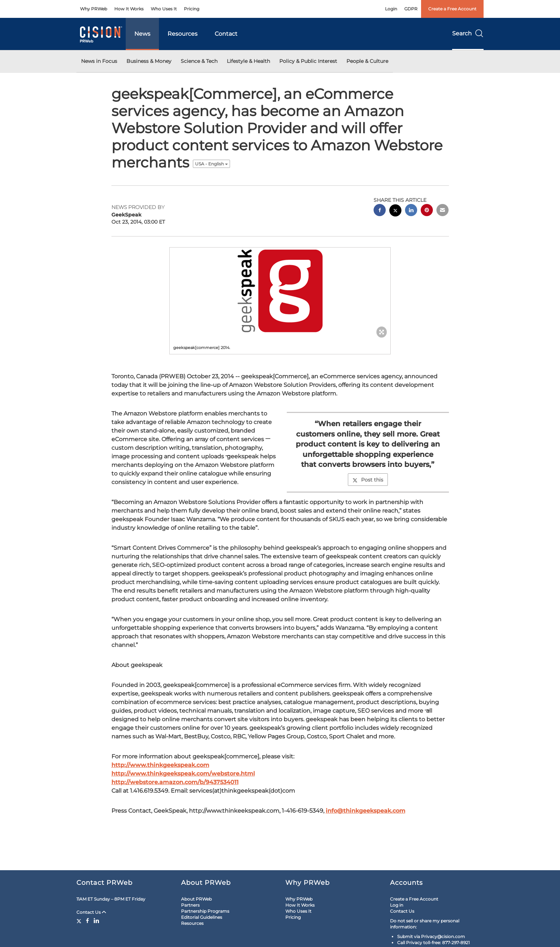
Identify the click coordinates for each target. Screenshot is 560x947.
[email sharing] (442, 211)
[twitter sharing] (395, 211)
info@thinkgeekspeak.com (366, 811)
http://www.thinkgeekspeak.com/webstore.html (183, 774)
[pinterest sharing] (427, 211)
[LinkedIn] (96, 921)
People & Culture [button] (367, 61)
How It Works (129, 9)
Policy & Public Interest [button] (308, 61)
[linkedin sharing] (411, 211)
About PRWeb (196, 899)
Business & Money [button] (149, 61)
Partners (190, 905)
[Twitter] (80, 921)
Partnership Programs (205, 911)
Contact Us (91, 912)
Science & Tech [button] (199, 61)
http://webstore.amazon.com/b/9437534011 (175, 782)
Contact (226, 34)
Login (391, 9)
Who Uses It (164, 9)
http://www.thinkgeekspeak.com (160, 765)
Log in (397, 905)
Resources (182, 34)
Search (468, 33)
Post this (368, 480)
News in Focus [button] (99, 61)
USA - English (211, 164)
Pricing (192, 9)
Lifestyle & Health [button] (248, 61)
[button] (280, 291)
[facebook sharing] (380, 211)
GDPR (411, 9)
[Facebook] (87, 921)
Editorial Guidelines (202, 917)
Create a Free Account (452, 9)
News (142, 34)
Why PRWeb (94, 9)
